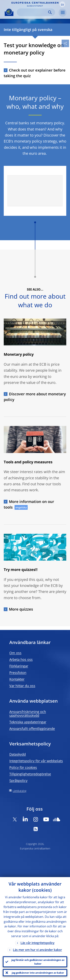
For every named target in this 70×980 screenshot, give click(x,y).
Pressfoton (18, 673)
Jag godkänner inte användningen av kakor (38, 973)
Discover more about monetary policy (35, 397)
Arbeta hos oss (21, 659)
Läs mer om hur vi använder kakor (37, 950)
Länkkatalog (20, 791)
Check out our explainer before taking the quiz (35, 73)
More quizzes (21, 609)
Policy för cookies (23, 767)
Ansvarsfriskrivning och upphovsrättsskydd (28, 713)
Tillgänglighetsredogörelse (30, 774)
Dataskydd (18, 754)
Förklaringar (19, 666)
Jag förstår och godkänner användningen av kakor (38, 962)
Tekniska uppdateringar (28, 722)
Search (50, 12)
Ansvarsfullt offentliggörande (32, 729)
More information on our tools (29, 504)
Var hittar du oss (22, 686)
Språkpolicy (18, 781)
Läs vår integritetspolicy (38, 943)
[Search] (33, 12)
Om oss (15, 653)
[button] (62, 4)
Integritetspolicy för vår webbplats (36, 761)
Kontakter (17, 679)
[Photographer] (63, 450)
